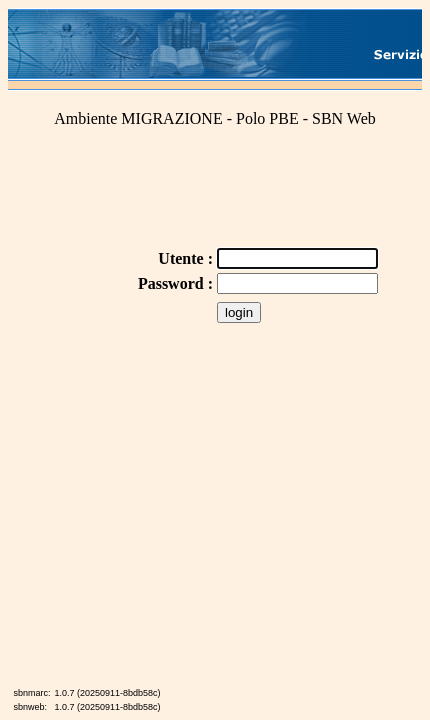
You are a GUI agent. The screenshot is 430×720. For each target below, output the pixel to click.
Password (173, 283)
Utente (182, 258)
